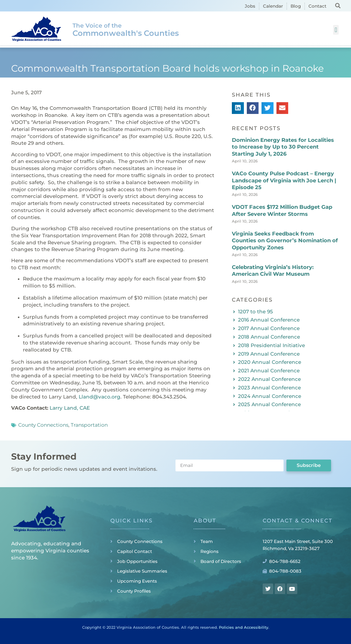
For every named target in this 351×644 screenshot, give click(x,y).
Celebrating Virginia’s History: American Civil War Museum (273, 271)
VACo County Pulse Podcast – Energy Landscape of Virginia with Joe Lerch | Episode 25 (284, 180)
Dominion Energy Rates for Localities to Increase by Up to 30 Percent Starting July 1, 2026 (283, 147)
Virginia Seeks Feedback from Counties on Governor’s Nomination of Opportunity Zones (285, 241)
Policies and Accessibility (244, 627)
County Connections (43, 425)
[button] (338, 5)
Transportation (89, 425)
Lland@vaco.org (99, 397)
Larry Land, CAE (70, 408)
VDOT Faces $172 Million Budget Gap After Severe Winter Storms (282, 210)
